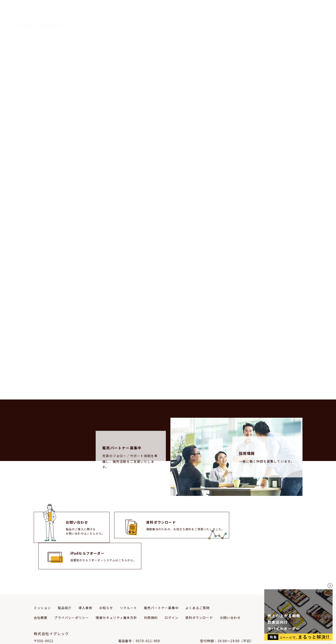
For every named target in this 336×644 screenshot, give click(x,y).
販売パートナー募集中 (196, 15)
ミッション (93, 15)
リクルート (167, 15)
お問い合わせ (230, 591)
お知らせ (148, 15)
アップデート (227, 118)
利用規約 (151, 591)
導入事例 (130, 15)
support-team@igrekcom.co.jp (163, 620)
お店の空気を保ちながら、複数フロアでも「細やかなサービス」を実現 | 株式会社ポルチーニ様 (251, 199)
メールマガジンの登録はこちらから (250, 248)
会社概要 (224, 15)
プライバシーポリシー (72, 591)
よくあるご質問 (247, 15)
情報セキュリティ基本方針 (116, 591)
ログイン (172, 591)
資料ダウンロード (199, 591)
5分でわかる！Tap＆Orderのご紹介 (244, 154)
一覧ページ (280, 142)
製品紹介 (112, 15)
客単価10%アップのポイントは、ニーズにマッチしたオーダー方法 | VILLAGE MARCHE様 (251, 185)
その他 (222, 126)
